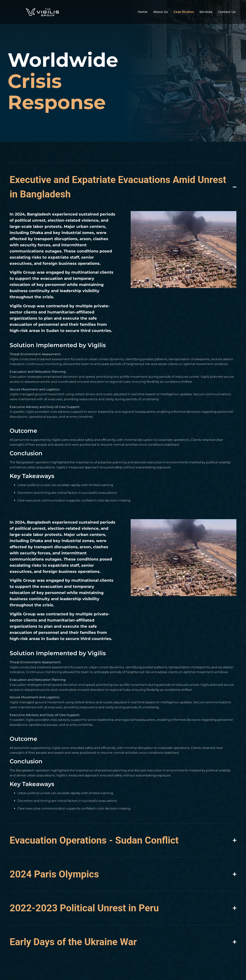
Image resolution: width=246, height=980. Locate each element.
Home (143, 12)
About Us (160, 12)
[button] (206, 280)
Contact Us (227, 12)
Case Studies (184, 12)
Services (206, 12)
